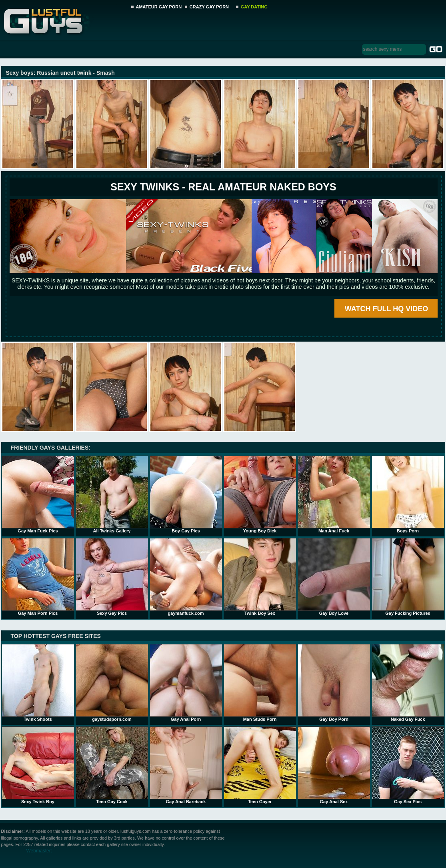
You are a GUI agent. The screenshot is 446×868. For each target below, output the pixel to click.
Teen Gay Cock (112, 765)
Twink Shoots (38, 683)
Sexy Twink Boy (38, 765)
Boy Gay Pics (186, 494)
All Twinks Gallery (112, 494)
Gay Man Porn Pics (38, 577)
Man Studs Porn (260, 683)
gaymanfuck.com (186, 577)
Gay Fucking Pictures (408, 577)
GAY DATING (254, 7)
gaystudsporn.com (112, 683)
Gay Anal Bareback (186, 765)
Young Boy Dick (260, 494)
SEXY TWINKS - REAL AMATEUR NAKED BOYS (223, 187)
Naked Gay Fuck (408, 683)
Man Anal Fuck (334, 494)
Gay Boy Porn (334, 683)
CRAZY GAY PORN (209, 7)
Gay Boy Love (334, 577)
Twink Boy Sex (260, 577)
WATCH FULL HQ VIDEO (386, 309)
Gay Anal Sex (334, 765)
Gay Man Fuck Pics (38, 494)
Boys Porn (408, 494)
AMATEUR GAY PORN (159, 7)
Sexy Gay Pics (112, 577)
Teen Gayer (260, 765)
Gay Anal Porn (186, 683)
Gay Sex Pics (408, 765)
